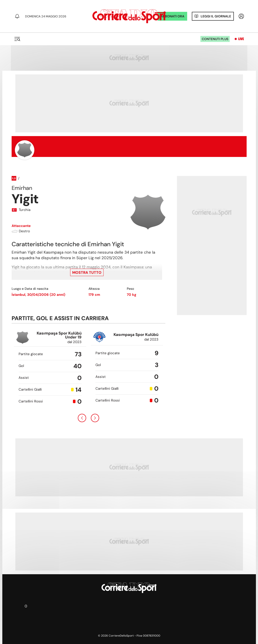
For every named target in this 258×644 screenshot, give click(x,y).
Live (241, 39)
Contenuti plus (215, 39)
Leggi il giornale (216, 16)
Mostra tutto (87, 273)
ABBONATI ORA (172, 16)
